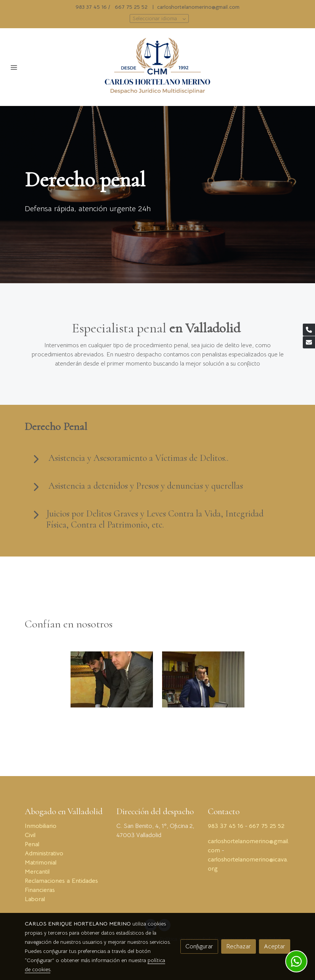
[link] (157, 67)
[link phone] (309, 330)
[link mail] (309, 342)
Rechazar (239, 946)
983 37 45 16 (91, 7)
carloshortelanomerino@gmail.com (198, 7)
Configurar (199, 946)
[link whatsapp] (296, 961)
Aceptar (275, 946)
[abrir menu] (14, 67)
